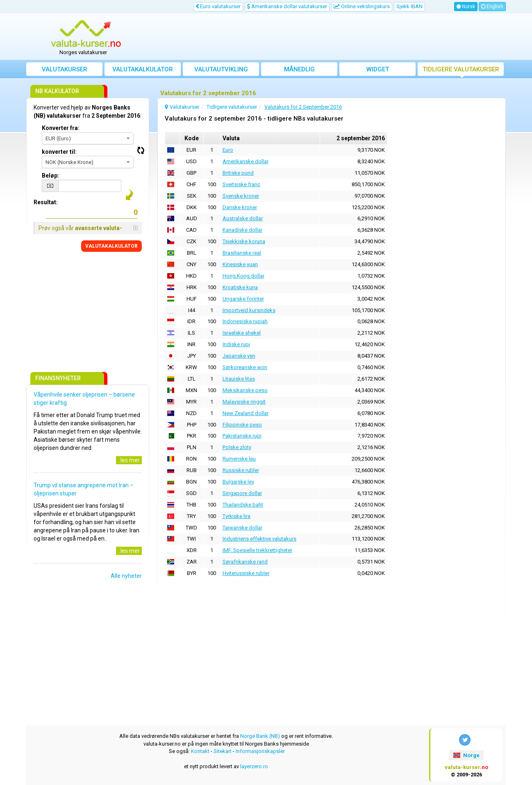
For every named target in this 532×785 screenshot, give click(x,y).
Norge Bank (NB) (260, 736)
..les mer (129, 460)
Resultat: (46, 202)
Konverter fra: (61, 128)
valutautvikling (221, 69)
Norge (466, 755)
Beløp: (50, 176)
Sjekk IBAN (409, 6)
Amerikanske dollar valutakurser (287, 6)
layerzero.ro (254, 766)
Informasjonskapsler (260, 751)
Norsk (466, 7)
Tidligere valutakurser (461, 69)
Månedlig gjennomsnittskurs (299, 71)
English (492, 7)
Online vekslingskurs (362, 6)
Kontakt (200, 751)
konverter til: (59, 152)
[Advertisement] (326, 37)
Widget (378, 69)
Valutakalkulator (143, 69)
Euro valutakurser (218, 6)
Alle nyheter (126, 576)
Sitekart (223, 751)
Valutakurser (65, 69)
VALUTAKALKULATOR (111, 246)
